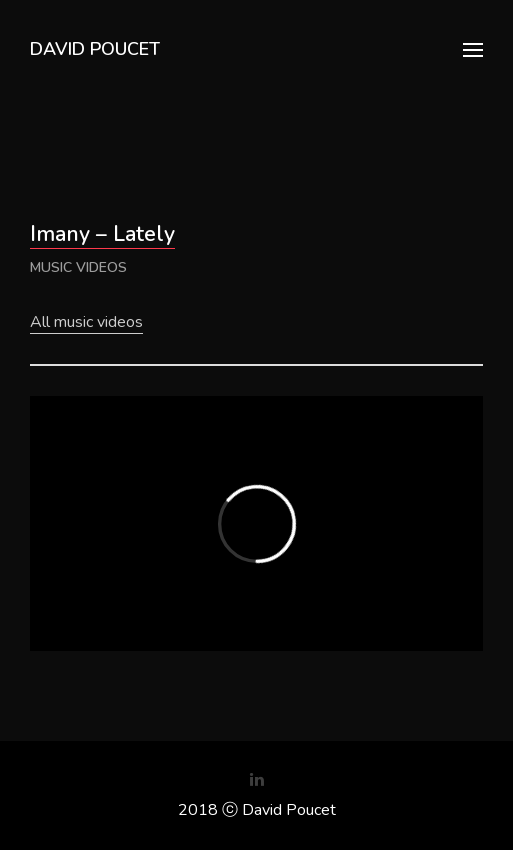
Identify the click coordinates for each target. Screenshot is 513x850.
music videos (78, 267)
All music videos (86, 322)
